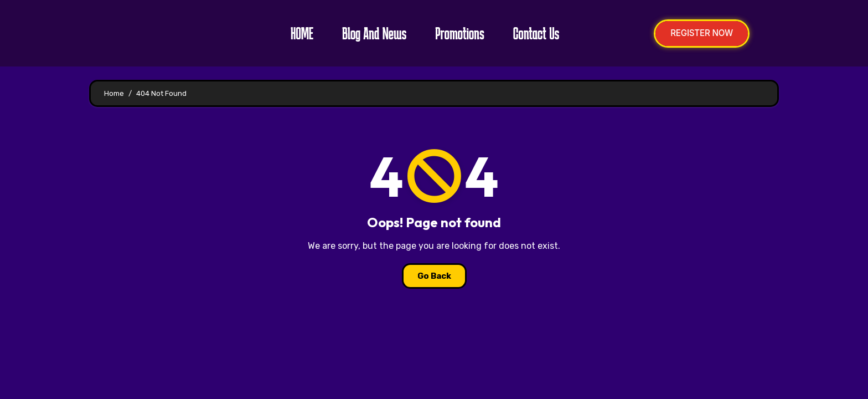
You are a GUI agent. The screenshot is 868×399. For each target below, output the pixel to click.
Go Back (434, 276)
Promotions (455, 33)
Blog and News (370, 33)
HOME (298, 33)
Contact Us (532, 33)
